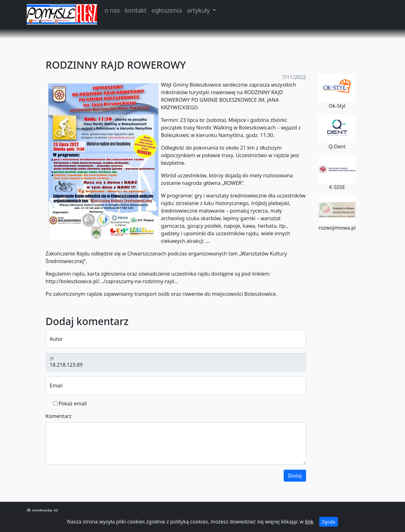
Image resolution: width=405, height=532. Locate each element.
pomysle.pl (45, 511)
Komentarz (59, 416)
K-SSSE (337, 173)
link (309, 522)
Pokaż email (73, 403)
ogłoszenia (167, 10)
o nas (112, 10)
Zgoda (329, 522)
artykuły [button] (199, 10)
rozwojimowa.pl (337, 214)
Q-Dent (337, 132)
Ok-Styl (337, 92)
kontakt (136, 10)
